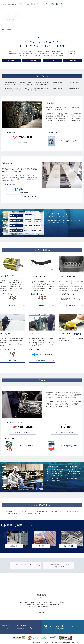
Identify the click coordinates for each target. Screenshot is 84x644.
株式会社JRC (13, 305)
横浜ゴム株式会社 (23, 142)
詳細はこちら (42, 613)
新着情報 (32, 4)
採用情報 (52, 4)
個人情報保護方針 (37, 643)
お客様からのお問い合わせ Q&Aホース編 (69, 446)
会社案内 (38, 4)
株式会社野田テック (71, 305)
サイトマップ (45, 643)
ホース (52, 61)
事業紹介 (21, 4)
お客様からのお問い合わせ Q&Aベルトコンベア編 (69, 141)
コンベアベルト (12, 61)
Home (3, 30)
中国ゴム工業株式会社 (42, 361)
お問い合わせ (77, 4)
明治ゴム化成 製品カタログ (27, 446)
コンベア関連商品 (32, 61)
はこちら (65, 4)
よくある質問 (45, 4)
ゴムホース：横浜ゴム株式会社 (23, 433)
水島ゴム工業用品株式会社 (65, 643)
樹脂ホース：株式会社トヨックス (65, 433)
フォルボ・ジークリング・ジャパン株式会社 (22, 196)
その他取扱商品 (73, 61)
